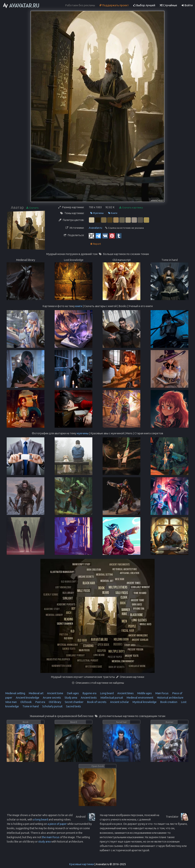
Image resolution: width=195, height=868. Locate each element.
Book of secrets (96, 702)
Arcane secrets (52, 698)
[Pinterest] (112, 236)
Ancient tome (55, 693)
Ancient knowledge (27, 698)
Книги (113, 213)
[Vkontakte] (105, 236)
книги (79, 306)
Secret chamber (74, 702)
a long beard (41, 820)
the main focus (51, 837)
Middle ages (144, 693)
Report (96, 244)
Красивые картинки (82, 864)
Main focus (162, 693)
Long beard (107, 693)
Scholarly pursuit (52, 706)
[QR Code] (91, 236)
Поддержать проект (114, 5)
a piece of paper (57, 824)
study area (44, 842)
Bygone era (89, 693)
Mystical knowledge (144, 702)
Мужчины (97, 213)
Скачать (32, 208)
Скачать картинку (131, 208)
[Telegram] (98, 236)
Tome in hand (30, 706)
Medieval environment (140, 698)
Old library (55, 702)
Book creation (168, 702)
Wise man (11, 702)
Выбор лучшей (144, 5)
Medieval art (36, 693)
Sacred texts (73, 706)
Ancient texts (88, 698)
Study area (71, 698)
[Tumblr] (119, 236)
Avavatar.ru (95, 228)
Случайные (168, 5)
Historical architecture (170, 698)
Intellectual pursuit (111, 698)
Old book (26, 702)
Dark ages (73, 693)
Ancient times (125, 693)
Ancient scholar (119, 702)
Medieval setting (15, 693)
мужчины (83, 433)
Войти (187, 5)
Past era (40, 702)
